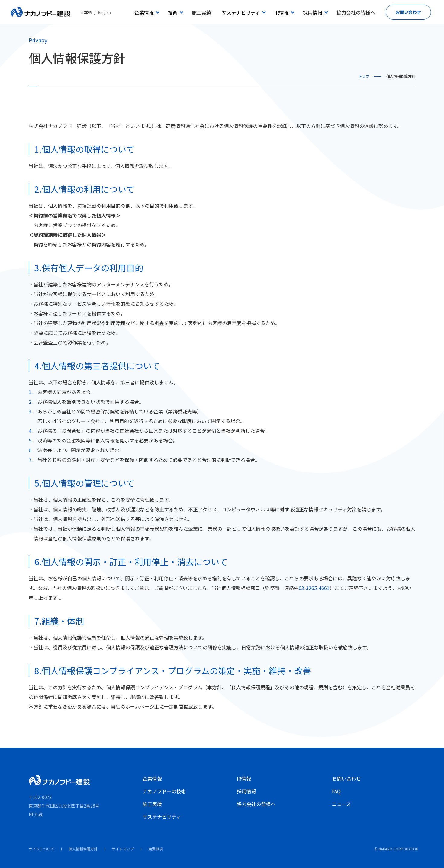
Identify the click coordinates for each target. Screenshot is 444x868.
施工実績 (152, 804)
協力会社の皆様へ (256, 804)
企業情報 (152, 778)
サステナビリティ (162, 817)
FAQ (336, 791)
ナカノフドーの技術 (164, 791)
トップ (364, 76)
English (105, 12)
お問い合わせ (346, 778)
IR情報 (244, 778)
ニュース (341, 804)
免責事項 (156, 849)
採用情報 (246, 791)
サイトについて (41, 849)
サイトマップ (123, 849)
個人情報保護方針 (83, 849)
